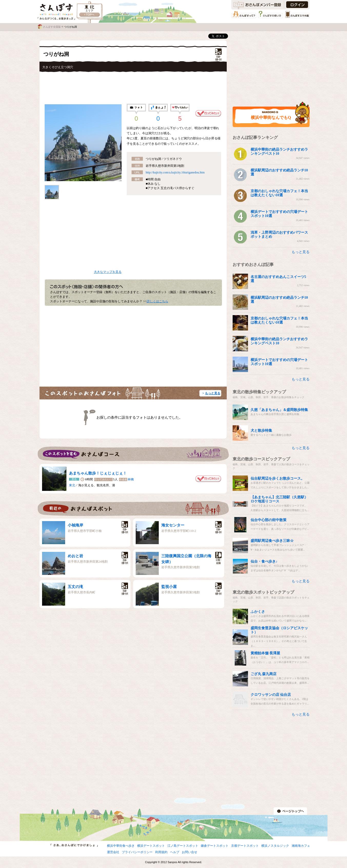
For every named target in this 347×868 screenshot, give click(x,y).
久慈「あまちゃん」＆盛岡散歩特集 (279, 410)
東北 (72, 485)
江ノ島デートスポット (183, 846)
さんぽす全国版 (52, 27)
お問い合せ (190, 852)
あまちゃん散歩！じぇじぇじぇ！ (98, 473)
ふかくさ (258, 612)
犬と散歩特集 (261, 431)
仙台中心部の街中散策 (269, 520)
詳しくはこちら (157, 301)
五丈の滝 (75, 587)
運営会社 (113, 852)
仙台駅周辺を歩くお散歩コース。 (277, 478)
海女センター (173, 525)
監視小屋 (169, 587)
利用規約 (161, 852)
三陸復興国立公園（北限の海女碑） (186, 559)
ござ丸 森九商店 (264, 674)
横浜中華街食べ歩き (121, 846)
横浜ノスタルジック (275, 846)
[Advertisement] (133, 86)
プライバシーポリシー (137, 852)
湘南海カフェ (301, 846)
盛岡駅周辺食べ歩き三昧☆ (272, 541)
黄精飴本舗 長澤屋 (265, 653)
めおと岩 (75, 556)
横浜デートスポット (151, 846)
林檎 (131, 479)
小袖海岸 (75, 525)
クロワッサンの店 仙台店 (271, 695)
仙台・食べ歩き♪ (264, 561)
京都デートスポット (245, 846)
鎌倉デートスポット (215, 846)
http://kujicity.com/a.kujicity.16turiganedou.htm (175, 172)
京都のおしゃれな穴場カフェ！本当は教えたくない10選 (279, 193)
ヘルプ (175, 852)
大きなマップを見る (108, 272)
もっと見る (213, 393)
